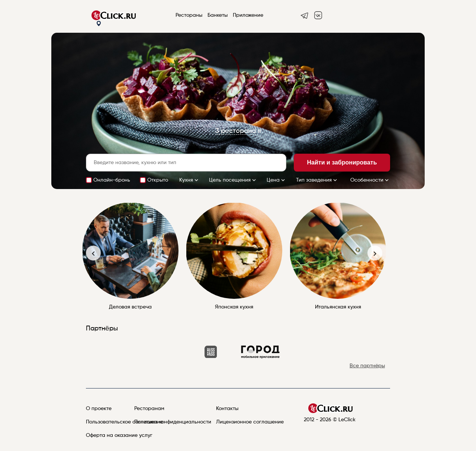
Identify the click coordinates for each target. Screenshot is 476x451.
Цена (276, 180)
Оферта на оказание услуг (119, 435)
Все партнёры (367, 366)
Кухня (189, 180)
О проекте (99, 409)
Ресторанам (149, 409)
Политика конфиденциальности (173, 422)
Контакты (227, 409)
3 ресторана (236, 131)
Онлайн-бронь (112, 180)
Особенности (370, 180)
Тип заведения (317, 180)
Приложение (248, 15)
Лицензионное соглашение (250, 422)
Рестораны (189, 15)
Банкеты (218, 15)
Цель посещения (233, 180)
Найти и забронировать (342, 162)
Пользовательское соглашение (124, 422)
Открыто (158, 180)
